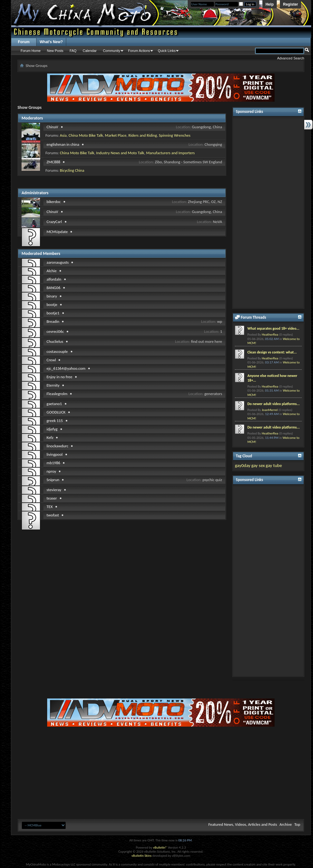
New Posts (55, 51)
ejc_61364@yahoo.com (66, 368)
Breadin (53, 321)
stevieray (54, 490)
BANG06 (53, 288)
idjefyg (52, 429)
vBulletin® (160, 848)
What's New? (51, 42)
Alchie (52, 271)
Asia (63, 135)
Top (297, 824)
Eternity (53, 385)
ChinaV (52, 127)
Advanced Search (291, 58)
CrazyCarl (54, 222)
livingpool (55, 454)
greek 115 (55, 421)
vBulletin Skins (142, 856)
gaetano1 (54, 404)
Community (112, 51)
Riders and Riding (143, 135)
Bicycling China (72, 170)
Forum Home (31, 51)
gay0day (243, 465)
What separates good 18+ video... (273, 328)
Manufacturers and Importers (171, 153)
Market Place (116, 135)
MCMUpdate (57, 232)
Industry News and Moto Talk (120, 153)
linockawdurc (57, 446)
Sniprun (53, 480)
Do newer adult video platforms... (273, 404)
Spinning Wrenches (175, 135)
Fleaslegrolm (57, 394)
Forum (24, 42)
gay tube (274, 465)
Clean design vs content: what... (272, 352)
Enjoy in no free (60, 377)
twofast (53, 515)
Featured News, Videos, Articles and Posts (243, 824)
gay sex (258, 465)
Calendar (90, 51)
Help (270, 4)
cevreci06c (55, 331)
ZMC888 (53, 162)
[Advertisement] (268, 212)
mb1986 (53, 463)
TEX (50, 507)
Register (291, 4)
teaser (52, 498)
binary (52, 296)
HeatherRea (270, 335)
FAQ (73, 51)
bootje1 (53, 313)
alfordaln (54, 279)
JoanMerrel (270, 410)
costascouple (57, 351)
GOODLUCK (56, 412)
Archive (286, 824)
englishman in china (63, 144)
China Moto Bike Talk (86, 135)
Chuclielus (55, 341)
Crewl (51, 360)
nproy (51, 471)
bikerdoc (54, 202)
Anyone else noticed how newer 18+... (272, 378)
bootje (52, 305)
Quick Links (167, 51)
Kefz (50, 437)
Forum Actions (139, 51)
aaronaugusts (58, 262)
